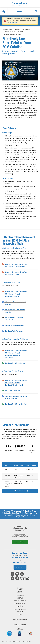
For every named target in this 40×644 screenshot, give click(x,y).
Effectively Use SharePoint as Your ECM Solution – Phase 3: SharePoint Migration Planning (16, 383)
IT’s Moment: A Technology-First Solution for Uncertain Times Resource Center (20, 512)
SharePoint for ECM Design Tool (15, 363)
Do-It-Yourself (20, 611)
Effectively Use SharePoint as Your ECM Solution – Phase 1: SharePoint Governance (16, 294)
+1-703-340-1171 (20, 563)
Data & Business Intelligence (23, 29)
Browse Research (20, 621)
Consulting (20, 616)
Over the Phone (20, 613)
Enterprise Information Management (13, 32)
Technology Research (8, 29)
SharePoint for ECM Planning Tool (15, 404)
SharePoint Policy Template (14, 331)
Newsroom (20, 593)
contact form (13, 23)
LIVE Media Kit (20, 607)
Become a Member (20, 542)
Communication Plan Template (14, 326)
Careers (20, 591)
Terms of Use (20, 597)
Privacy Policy (20, 599)
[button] (20, 12)
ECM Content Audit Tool (12, 391)
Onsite (20, 614)
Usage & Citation (20, 596)
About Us (20, 590)
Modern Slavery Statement (20, 600)
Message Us (20, 567)
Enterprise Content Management (12, 34)
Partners (20, 605)
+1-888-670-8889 (20, 558)
